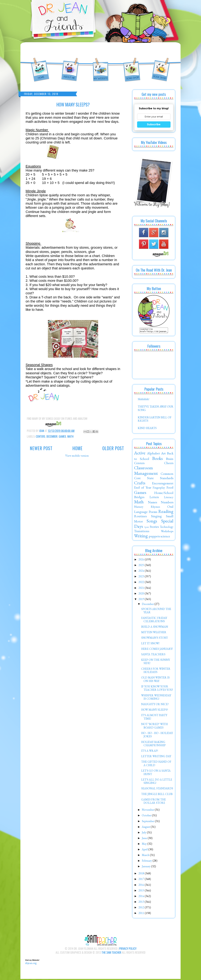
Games (62, 436)
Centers (41, 436)
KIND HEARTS (147, 429)
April (145, 850)
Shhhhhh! (143, 400)
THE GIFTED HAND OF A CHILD (156, 764)
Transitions (142, 532)
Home (77, 448)
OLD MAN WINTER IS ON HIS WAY (155, 680)
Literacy (169, 498)
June (145, 839)
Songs (152, 522)
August (146, 828)
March (146, 856)
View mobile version (77, 456)
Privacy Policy (128, 949)
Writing (141, 537)
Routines (140, 517)
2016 (142, 886)
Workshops (167, 532)
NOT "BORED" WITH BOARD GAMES (154, 727)
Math (70, 436)
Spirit (147, 528)
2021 (142, 589)
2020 (142, 594)
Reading (166, 512)
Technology (167, 528)
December (52, 436)
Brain (170, 460)
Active (140, 454)
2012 (142, 908)
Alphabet (153, 454)
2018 (142, 874)
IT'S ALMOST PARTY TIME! (154, 718)
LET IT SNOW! (150, 644)
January (147, 867)
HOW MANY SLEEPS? (155, 711)
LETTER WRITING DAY (156, 757)
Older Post (113, 448)
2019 (142, 600)
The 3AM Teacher (111, 953)
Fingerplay (159, 489)
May (145, 845)
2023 (142, 577)
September (148, 822)
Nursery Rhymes (147, 508)
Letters (154, 498)
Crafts (140, 484)
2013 (142, 903)
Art (163, 454)
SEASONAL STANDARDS (157, 789)
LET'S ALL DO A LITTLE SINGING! (157, 782)
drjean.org (31, 964)
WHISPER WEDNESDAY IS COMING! (156, 698)
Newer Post (41, 448)
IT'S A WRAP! (150, 752)
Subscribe (154, 124)
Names (152, 503)
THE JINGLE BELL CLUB (157, 795)
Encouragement (163, 484)
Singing (156, 517)
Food (170, 488)
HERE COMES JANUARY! (157, 650)
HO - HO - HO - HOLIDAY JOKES (157, 736)
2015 (142, 891)
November (148, 811)
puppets (154, 537)
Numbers (167, 503)
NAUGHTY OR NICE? (155, 705)
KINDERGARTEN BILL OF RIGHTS (155, 420)
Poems (153, 513)
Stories (154, 527)
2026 (142, 560)
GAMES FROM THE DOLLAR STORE (153, 802)
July (144, 833)
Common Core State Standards (154, 477)
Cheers (169, 464)
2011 (142, 914)
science (165, 537)
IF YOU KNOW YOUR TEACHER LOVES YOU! (157, 689)
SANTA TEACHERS (153, 655)
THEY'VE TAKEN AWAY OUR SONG (156, 409)
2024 (142, 572)
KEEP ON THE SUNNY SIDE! (156, 662)
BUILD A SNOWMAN (155, 628)
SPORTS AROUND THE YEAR (156, 612)
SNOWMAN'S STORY (154, 639)
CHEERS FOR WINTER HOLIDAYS (156, 671)
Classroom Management (146, 471)
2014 (142, 897)
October (147, 816)
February (147, 862)
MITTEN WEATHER (154, 633)
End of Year (143, 488)
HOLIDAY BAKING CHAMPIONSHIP (153, 745)
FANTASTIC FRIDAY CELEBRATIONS (154, 621)
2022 (142, 583)
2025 (142, 566)
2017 (142, 880)
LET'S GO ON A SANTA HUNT (156, 773)
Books (157, 459)
